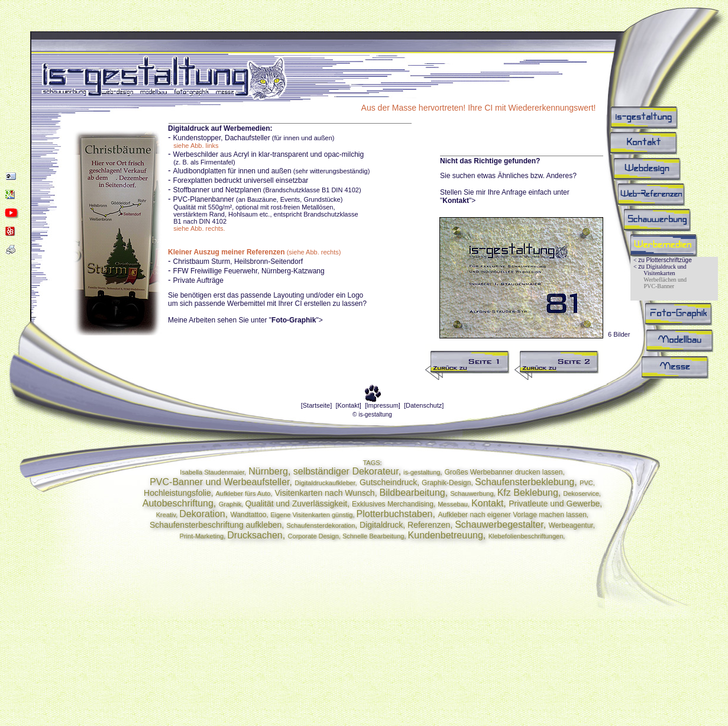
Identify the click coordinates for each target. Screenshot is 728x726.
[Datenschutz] (424, 405)
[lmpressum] (383, 405)
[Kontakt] (348, 405)
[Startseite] (317, 405)
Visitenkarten (659, 273)
